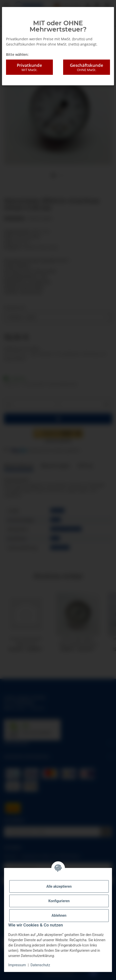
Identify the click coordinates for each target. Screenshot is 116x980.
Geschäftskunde (87, 67)
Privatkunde (29, 67)
